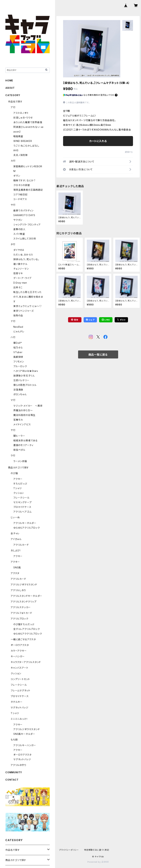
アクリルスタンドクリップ (24, 602)
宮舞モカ (18, 420)
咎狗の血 (18, 315)
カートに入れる (98, 141)
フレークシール (21, 498)
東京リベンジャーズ (24, 311)
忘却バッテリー (21, 380)
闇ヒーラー (19, 436)
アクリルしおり (18, 590)
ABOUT (10, 88)
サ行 (13, 205)
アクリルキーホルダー (25, 523)
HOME (9, 80)
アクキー (18, 479)
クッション (19, 493)
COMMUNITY (14, 772)
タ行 (13, 244)
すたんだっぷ (20, 484)
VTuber (18, 352)
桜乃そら (18, 348)
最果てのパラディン (23, 210)
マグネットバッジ (19, 707)
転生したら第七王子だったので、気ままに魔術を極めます (28, 297)
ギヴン (17, 176)
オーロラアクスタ (20, 645)
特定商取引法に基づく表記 (97, 850)
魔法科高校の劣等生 (24, 415)
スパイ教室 (19, 234)
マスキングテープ (22, 502)
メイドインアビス (22, 424)
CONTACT (12, 780)
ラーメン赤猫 (20, 461)
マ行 (13, 400)
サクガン (18, 220)
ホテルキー (17, 702)
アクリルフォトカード (21, 613)
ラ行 (13, 455)
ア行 (13, 107)
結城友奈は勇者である (26, 440)
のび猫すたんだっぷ (24, 624)
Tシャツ (18, 488)
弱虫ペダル (19, 450)
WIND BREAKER (23, 141)
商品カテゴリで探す (18, 468)
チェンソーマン (21, 269)
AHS (16, 150)
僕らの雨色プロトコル (25, 385)
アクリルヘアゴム (22, 512)
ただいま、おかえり (23, 255)
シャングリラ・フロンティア (27, 225)
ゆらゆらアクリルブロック (27, 528)
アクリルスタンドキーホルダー (26, 596)
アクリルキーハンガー (25, 745)
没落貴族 (18, 390)
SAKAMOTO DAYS (24, 215)
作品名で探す (15, 102)
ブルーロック (20, 366)
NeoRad (18, 327)
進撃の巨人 (19, 229)
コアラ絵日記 (20, 194)
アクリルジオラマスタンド (24, 584)
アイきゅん (16, 539)
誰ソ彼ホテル (20, 264)
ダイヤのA (19, 250)
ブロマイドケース (22, 507)
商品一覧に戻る (98, 355)
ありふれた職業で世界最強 (28, 122)
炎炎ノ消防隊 (21, 155)
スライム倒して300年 (25, 239)
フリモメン (19, 362)
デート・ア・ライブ (22, 278)
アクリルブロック (19, 619)
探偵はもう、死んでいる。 (26, 259)
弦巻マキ (18, 273)
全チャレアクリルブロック (27, 629)
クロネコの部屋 (22, 185)
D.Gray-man (20, 283)
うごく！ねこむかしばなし (26, 146)
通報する (129, 152)
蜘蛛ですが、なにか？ (24, 180)
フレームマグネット (21, 690)
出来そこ (18, 287)
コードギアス (20, 199)
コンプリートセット (20, 679)
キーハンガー (18, 656)
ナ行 (13, 321)
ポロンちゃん (20, 394)
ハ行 (13, 337)
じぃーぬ (15, 517)
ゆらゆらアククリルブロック (28, 634)
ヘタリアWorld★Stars (26, 371)
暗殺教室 (18, 136)
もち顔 (14, 740)
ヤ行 (13, 430)
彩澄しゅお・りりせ (23, 118)
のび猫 (14, 473)
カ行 (13, 161)
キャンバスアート (19, 668)
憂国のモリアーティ (23, 445)
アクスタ (15, 573)
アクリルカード (21, 545)
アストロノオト (21, 113)
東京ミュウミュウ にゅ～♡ (27, 306)
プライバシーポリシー (69, 850)
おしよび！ (16, 550)
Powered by (98, 862)
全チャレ (15, 533)
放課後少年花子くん (24, 376)
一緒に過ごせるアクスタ (23, 639)
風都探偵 (18, 357)
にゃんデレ (19, 331)
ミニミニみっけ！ (19, 719)
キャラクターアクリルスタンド (26, 662)
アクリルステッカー (21, 607)
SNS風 (17, 567)
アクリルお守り (19, 765)
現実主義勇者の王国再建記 (28, 190)
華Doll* (18, 343)
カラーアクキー (19, 651)
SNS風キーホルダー (24, 734)
